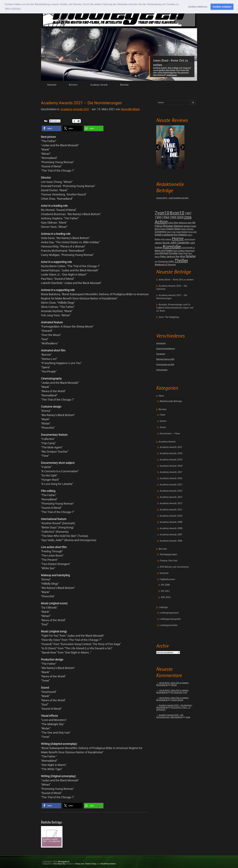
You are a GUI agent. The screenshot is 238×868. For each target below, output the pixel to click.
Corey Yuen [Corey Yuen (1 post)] (171, 232)
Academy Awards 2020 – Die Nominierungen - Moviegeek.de (170, 716)
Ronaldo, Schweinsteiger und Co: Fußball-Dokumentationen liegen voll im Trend (175, 308)
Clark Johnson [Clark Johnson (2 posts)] (187, 229)
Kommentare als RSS (165, 365)
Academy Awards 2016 (171, 478)
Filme (162, 415)
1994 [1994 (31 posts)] (165, 217)
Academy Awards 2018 (171, 466)
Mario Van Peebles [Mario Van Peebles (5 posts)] (164, 251)
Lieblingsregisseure (169, 613)
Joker (188, 717)
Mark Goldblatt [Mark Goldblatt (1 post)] (179, 251)
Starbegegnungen (168, 555)
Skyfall (174, 685)
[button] (51, 128)
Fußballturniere (167, 579)
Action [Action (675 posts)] (161, 222)
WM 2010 (166, 597)
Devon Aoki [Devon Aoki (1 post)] (192, 232)
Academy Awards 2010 (171, 516)
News (161, 396)
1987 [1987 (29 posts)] (188, 213)
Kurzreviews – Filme (170, 434)
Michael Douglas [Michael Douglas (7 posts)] (169, 253)
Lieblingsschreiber (169, 625)
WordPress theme (108, 864)
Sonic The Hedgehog (169, 317)
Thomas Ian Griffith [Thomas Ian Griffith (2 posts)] (166, 261)
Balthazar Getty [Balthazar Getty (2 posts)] (185, 223)
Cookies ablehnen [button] (198, 7)
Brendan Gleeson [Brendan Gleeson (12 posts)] (173, 226)
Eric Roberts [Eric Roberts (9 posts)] (180, 235)
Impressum (161, 343)
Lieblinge (163, 607)
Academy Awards (99, 85)
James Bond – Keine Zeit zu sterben (176, 280)
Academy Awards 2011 (171, 510)
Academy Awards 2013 (171, 497)
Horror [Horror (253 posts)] (178, 239)
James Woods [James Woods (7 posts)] (162, 243)
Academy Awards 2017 (171, 472)
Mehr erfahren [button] (13, 9)
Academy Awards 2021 (171, 447)
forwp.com (80, 864)
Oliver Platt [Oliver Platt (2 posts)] (183, 253)
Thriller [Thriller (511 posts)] (181, 261)
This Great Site (59, 864)
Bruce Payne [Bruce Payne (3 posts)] (160, 229)
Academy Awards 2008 (171, 528)
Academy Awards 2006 (171, 541)
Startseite (52, 85)
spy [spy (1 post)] (156, 262)
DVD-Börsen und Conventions (174, 567)
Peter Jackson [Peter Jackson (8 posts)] (168, 256)
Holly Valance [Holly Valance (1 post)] (166, 239)
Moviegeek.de (64, 862)
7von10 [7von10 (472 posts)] (162, 213)
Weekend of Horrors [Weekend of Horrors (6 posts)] (165, 265)
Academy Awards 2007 (171, 535)
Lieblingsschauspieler (170, 619)
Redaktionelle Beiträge (171, 401)
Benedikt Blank (130, 109)
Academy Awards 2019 (171, 460)
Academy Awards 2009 (171, 522)
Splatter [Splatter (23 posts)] (191, 256)
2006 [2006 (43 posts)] (188, 217)
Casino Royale (177, 700)
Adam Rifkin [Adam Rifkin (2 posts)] (173, 223)
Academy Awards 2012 (171, 503)
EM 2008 (165, 585)
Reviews (73, 85)
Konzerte (164, 573)
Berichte (124, 85)
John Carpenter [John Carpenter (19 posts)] (180, 243)
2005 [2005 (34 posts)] (180, 217)
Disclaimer (161, 354)
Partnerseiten (162, 370)
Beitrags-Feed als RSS (165, 359)
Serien (163, 427)
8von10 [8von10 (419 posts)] (177, 213)
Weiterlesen (172, 75)
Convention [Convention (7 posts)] (161, 232)
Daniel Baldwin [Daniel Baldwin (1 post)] (182, 232)
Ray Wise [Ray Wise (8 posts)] (180, 256)
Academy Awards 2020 (171, 454)
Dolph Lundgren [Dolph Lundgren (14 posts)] (164, 235)
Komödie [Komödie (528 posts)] (172, 247)
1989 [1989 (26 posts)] (158, 217)
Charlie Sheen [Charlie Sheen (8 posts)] (173, 229)
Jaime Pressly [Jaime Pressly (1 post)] (190, 239)
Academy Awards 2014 (171, 491)
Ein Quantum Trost (179, 693)
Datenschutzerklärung (166, 349)
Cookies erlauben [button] (222, 7)
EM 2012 (165, 591)
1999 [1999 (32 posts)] (173, 217)
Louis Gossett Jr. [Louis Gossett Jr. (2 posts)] (188, 248)
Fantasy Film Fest (168, 561)
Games (163, 421)
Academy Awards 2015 (171, 485)
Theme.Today (91, 864)
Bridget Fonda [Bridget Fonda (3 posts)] (190, 226)
